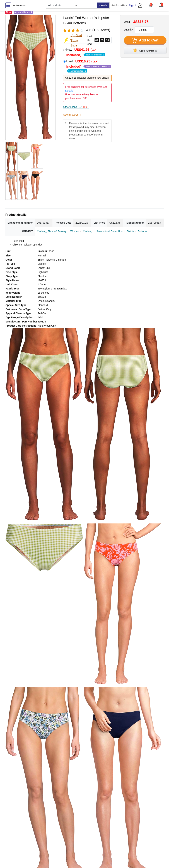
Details (69, 91)
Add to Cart (145, 41)
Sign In (133, 5)
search (103, 5)
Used (89, 66)
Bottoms (142, 231)
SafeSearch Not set (120, 5)
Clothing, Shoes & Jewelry (52, 231)
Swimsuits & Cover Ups (109, 231)
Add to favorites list (145, 50)
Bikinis (130, 231)
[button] (161, 5)
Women (75, 231)
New (86, 52)
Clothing (88, 231)
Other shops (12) (76, 107)
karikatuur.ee (20, 5)
